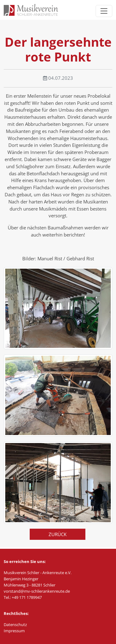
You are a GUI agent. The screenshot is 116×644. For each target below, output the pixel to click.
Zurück (58, 534)
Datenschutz (15, 625)
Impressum (14, 631)
